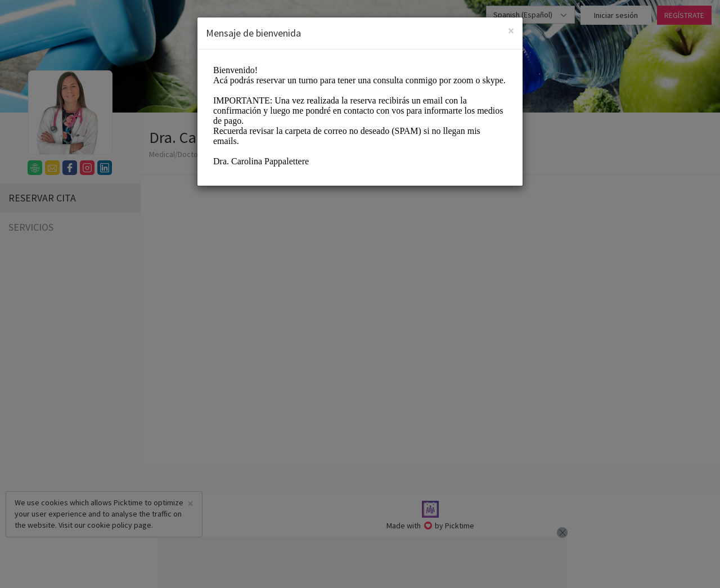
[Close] (511, 31)
